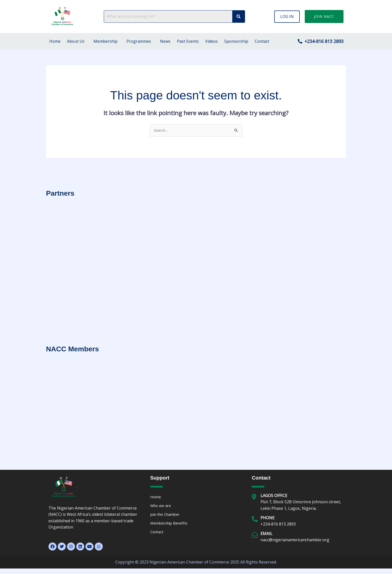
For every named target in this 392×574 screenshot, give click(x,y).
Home (55, 41)
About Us (76, 41)
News (165, 41)
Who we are (161, 506)
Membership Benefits (170, 524)
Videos (211, 41)
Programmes (139, 41)
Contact (262, 41)
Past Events (188, 41)
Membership (105, 41)
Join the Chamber (167, 515)
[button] (287, 16)
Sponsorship (236, 41)
